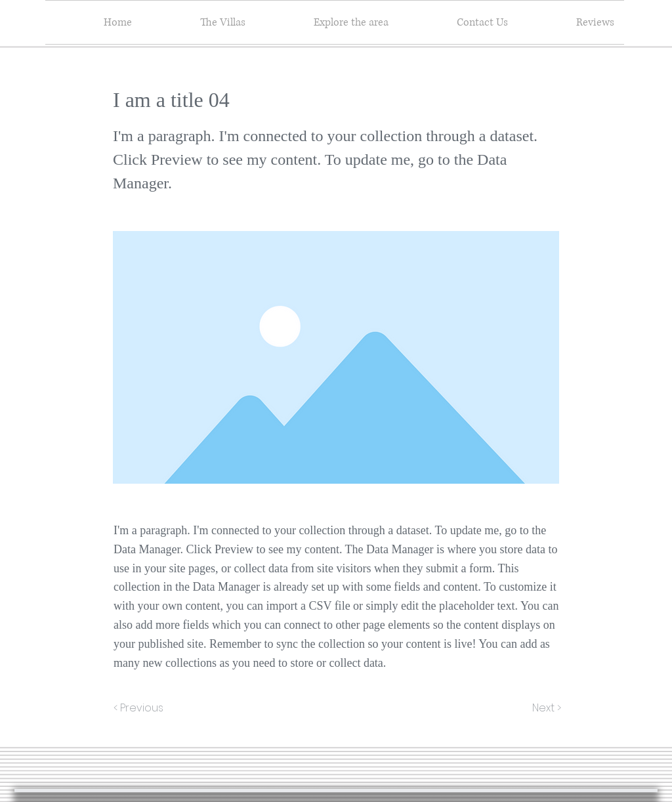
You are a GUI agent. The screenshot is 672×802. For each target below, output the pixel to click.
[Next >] (546, 708)
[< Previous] (140, 708)
